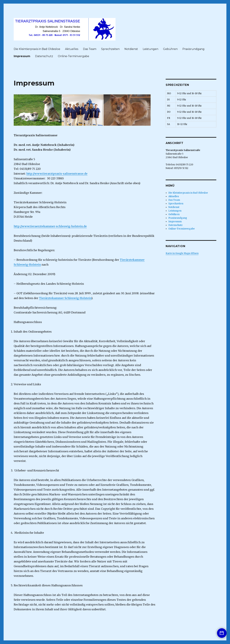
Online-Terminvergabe (74, 56)
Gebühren (170, 49)
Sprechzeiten (110, 49)
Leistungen (151, 49)
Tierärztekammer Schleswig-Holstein (65, 298)
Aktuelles (72, 49)
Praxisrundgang (193, 49)
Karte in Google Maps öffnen (182, 253)
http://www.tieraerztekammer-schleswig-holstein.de (50, 226)
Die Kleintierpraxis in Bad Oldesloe (37, 49)
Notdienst (131, 49)
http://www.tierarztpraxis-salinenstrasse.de (57, 174)
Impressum (22, 56)
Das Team (90, 49)
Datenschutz (44, 56)
